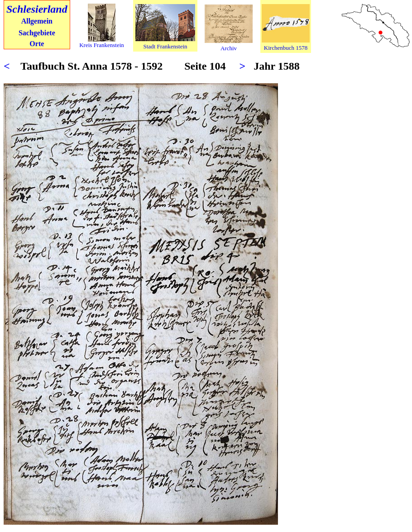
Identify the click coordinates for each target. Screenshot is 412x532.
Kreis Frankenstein (102, 45)
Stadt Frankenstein (165, 46)
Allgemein (37, 21)
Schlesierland (37, 9)
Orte (37, 44)
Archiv (229, 48)
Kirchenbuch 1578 (286, 48)
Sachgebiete (37, 33)
